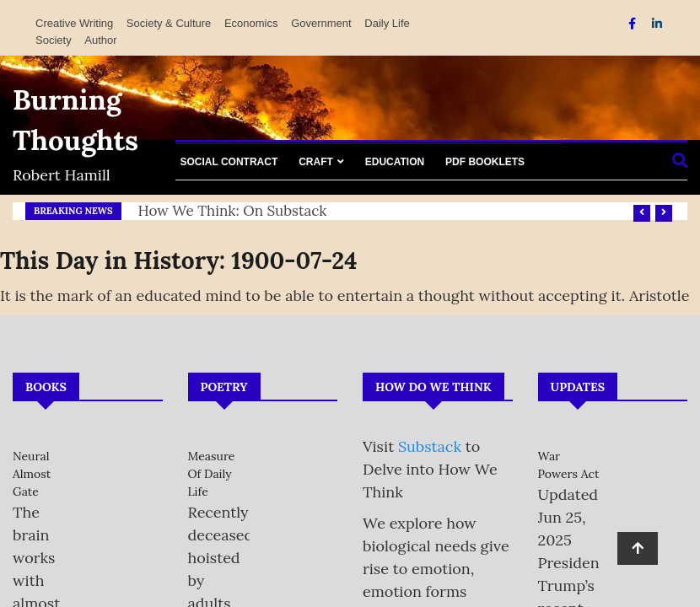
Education (395, 162)
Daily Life (387, 23)
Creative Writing (74, 23)
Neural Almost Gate (32, 474)
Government (321, 23)
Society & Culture (169, 23)
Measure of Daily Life (212, 474)
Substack (430, 446)
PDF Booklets (485, 162)
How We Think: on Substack (233, 211)
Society (54, 40)
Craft (316, 162)
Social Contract (229, 162)
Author (100, 40)
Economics (251, 23)
